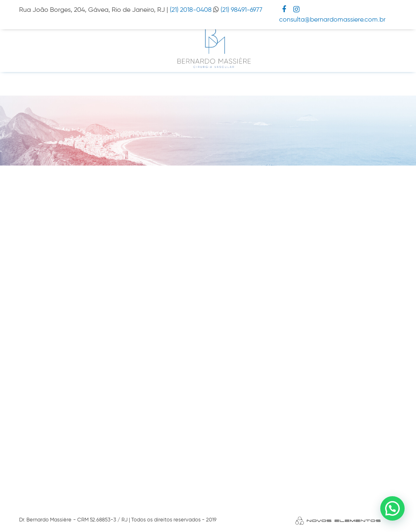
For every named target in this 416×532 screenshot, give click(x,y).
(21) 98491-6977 (242, 10)
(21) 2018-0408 (192, 10)
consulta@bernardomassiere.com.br (332, 19)
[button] (392, 508)
